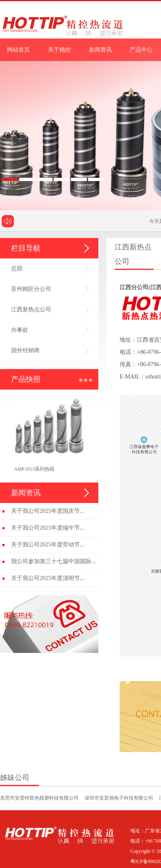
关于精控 (59, 50)
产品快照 (26, 379)
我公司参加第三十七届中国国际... (53, 561)
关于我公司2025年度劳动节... (48, 545)
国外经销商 (25, 350)
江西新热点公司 (31, 309)
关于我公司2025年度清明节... (48, 578)
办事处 (20, 330)
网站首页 (18, 50)
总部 (17, 269)
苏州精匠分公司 (31, 289)
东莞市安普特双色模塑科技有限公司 (39, 798)
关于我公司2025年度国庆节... (48, 511)
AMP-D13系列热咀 (34, 469)
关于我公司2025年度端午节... (48, 528)
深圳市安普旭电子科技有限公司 (119, 798)
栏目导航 (26, 248)
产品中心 (141, 50)
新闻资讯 (100, 50)
